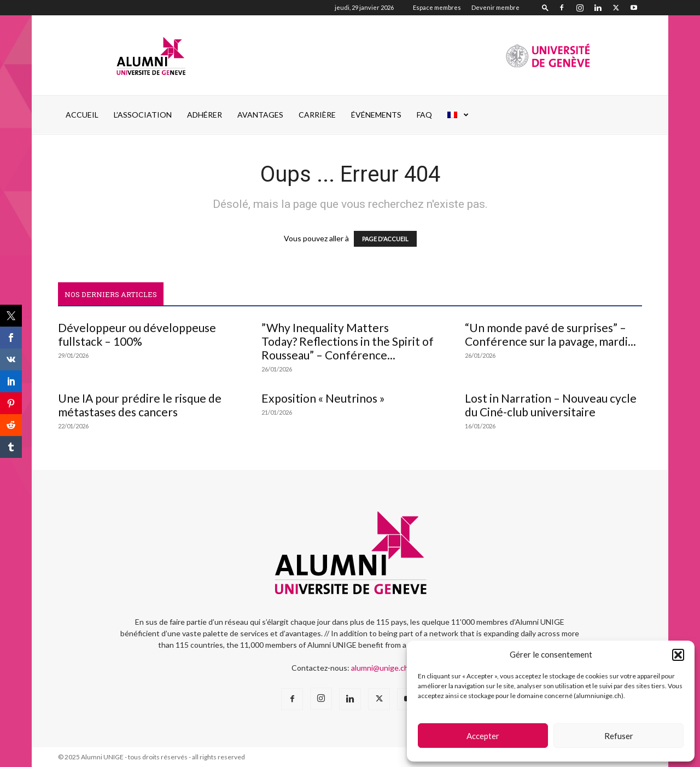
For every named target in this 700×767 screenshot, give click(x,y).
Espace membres (437, 7)
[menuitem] (458, 115)
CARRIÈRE (317, 115)
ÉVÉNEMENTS (376, 115)
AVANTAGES (260, 115)
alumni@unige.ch (380, 668)
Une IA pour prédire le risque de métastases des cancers (140, 405)
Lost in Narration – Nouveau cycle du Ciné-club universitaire (551, 405)
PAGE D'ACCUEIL (385, 239)
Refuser (619, 736)
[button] (678, 655)
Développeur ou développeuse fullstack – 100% (137, 334)
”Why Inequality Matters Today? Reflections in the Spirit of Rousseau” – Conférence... (348, 341)
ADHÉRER (205, 115)
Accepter (483, 736)
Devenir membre (495, 7)
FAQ (424, 115)
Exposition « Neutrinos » (323, 398)
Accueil (82, 115)
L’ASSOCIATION (143, 115)
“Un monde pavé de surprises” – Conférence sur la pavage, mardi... (550, 334)
